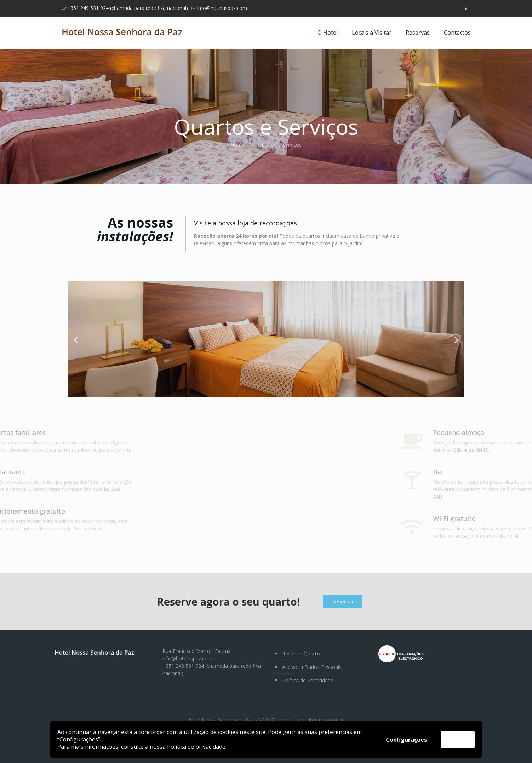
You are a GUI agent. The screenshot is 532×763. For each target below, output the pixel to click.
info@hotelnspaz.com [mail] (222, 8)
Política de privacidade (196, 747)
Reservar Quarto (301, 653)
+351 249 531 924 (183, 666)
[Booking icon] (467, 8)
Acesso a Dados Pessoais (312, 667)
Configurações (406, 740)
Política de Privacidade (308, 680)
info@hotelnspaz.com (187, 658)
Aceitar (458, 739)
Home (238, 145)
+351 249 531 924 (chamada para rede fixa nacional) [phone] (128, 8)
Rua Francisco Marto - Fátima (197, 651)
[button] (76, 340)
